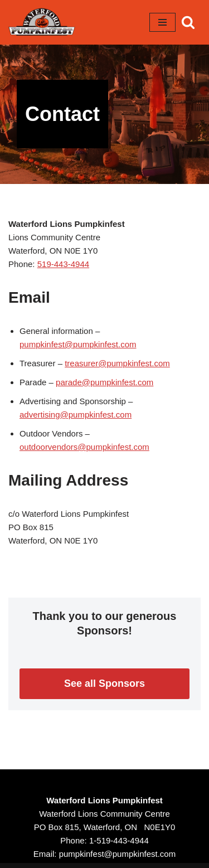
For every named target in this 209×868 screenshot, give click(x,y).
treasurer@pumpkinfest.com (117, 363)
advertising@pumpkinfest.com (76, 414)
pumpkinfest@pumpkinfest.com (78, 344)
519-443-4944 (63, 264)
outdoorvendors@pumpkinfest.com (84, 447)
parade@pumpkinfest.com (104, 382)
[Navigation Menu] (162, 22)
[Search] (188, 22)
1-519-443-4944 (119, 840)
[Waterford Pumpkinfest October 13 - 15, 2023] (42, 22)
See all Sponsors (104, 683)
